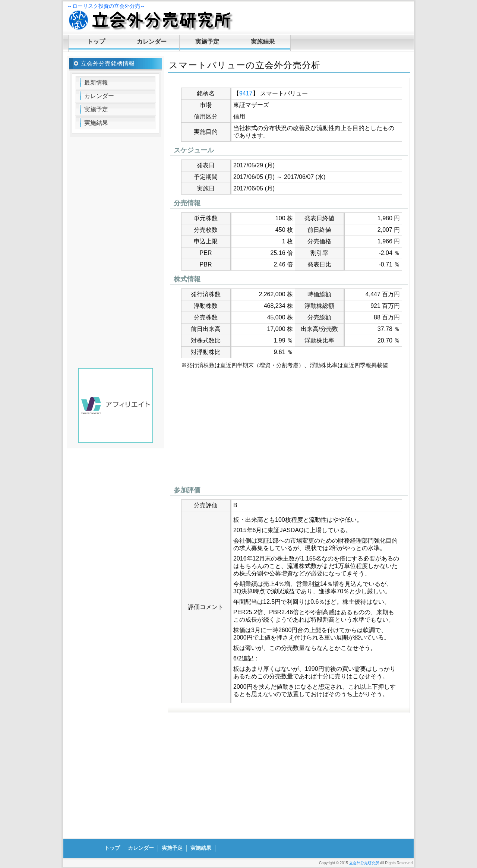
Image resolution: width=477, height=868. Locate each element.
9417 (246, 93)
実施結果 (263, 42)
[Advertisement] (289, 429)
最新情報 (96, 83)
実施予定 (207, 42)
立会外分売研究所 (364, 863)
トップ (96, 42)
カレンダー (152, 42)
